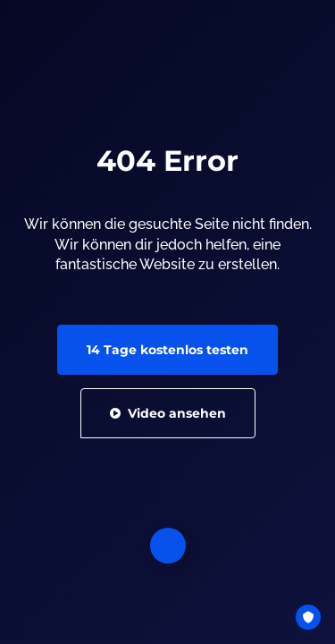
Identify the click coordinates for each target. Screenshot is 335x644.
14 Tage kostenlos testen (167, 350)
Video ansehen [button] (168, 413)
